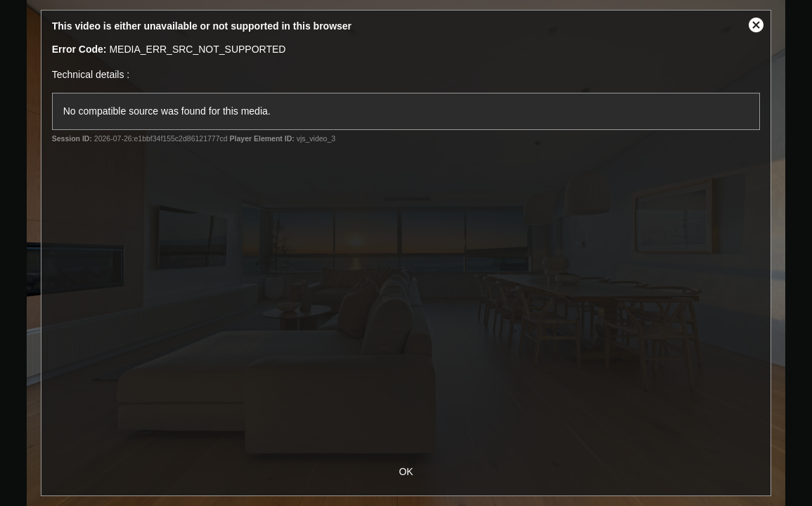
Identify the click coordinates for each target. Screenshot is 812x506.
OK (406, 472)
